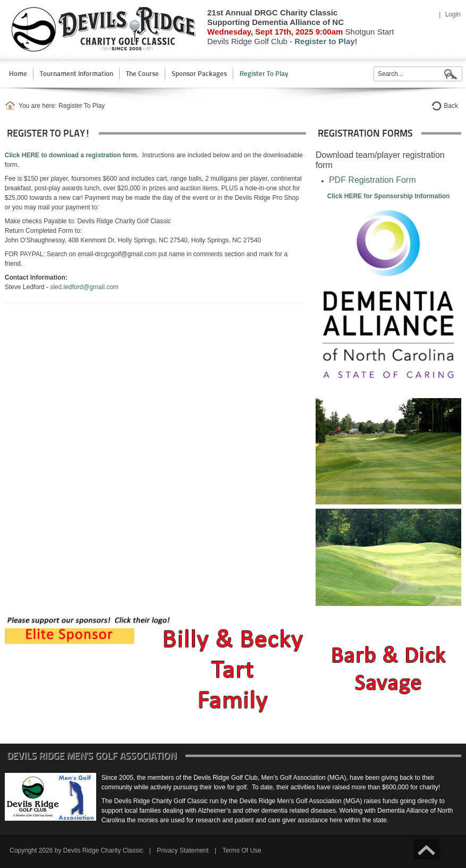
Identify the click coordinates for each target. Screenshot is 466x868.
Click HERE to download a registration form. (72, 155)
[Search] (418, 74)
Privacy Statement (183, 850)
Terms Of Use (242, 850)
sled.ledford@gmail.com (84, 287)
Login (453, 14)
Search (451, 74)
